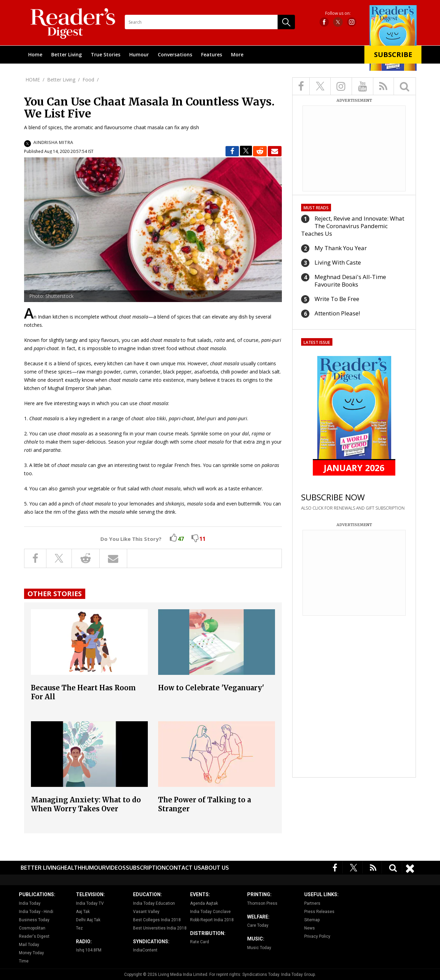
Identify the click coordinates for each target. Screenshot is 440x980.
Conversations (175, 54)
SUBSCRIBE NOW (333, 497)
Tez (79, 928)
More (237, 54)
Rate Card (200, 942)
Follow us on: (338, 13)
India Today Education (154, 903)
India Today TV (90, 903)
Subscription (146, 868)
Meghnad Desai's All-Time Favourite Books (350, 281)
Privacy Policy (317, 936)
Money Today (31, 953)
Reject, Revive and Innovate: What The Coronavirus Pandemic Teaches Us (353, 226)
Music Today (259, 948)
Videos (116, 868)
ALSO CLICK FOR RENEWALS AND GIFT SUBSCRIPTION (353, 508)
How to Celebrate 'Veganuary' (211, 688)
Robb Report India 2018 (212, 920)
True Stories (106, 54)
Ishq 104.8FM (89, 950)
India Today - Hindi (36, 912)
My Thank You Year (341, 248)
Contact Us (183, 868)
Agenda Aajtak (204, 903)
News (310, 928)
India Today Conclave (210, 912)
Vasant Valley (146, 912)
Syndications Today (261, 975)
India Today (30, 903)
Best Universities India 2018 (160, 928)
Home (35, 54)
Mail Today (29, 945)
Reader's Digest (34, 936)
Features (212, 54)
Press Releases (319, 912)
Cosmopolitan (32, 928)
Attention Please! (337, 313)
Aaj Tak (83, 912)
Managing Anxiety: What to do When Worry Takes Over (86, 804)
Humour (139, 54)
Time (24, 961)
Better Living (67, 54)
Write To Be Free (337, 299)
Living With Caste (338, 262)
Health (71, 868)
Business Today (34, 920)
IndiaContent (145, 950)
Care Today (258, 925)
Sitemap (312, 920)
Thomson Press (262, 903)
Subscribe (393, 54)
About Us (215, 868)
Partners (312, 903)
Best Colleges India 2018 (157, 920)
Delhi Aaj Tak (88, 920)
